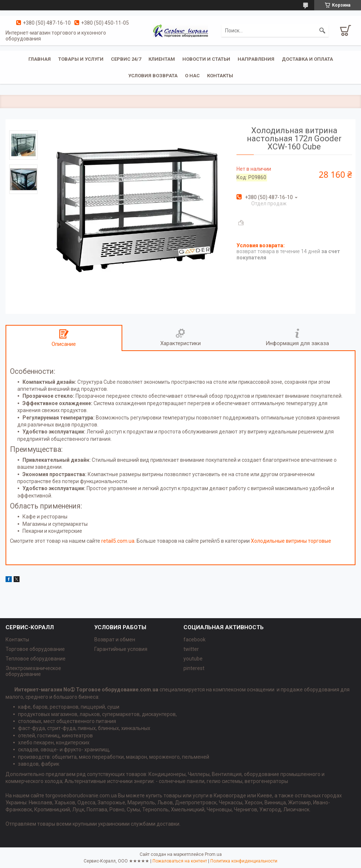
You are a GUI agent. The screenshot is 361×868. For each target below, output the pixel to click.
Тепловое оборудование (36, 659)
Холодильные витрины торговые (291, 541)
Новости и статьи (206, 59)
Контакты (220, 76)
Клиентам (162, 59)
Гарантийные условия (121, 649)
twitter (191, 649)
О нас (192, 76)
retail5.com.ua (118, 541)
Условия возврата (153, 76)
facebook (194, 640)
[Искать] (322, 31)
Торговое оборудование (35, 649)
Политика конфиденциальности (244, 861)
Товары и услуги (81, 59)
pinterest (194, 668)
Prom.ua (213, 854)
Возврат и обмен (115, 640)
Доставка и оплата (307, 59)
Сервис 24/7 (126, 59)
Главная (40, 59)
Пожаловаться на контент (180, 861)
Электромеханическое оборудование (33, 671)
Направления (256, 59)
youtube (193, 659)
